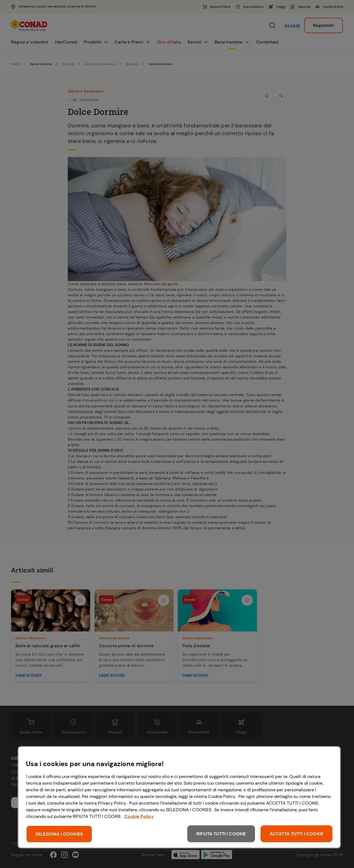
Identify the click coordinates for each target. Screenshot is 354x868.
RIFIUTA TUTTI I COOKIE (221, 834)
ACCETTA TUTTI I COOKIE (296, 834)
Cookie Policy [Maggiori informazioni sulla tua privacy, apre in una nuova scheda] (139, 816)
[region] (179, 797)
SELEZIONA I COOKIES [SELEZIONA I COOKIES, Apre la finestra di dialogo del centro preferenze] (59, 834)
